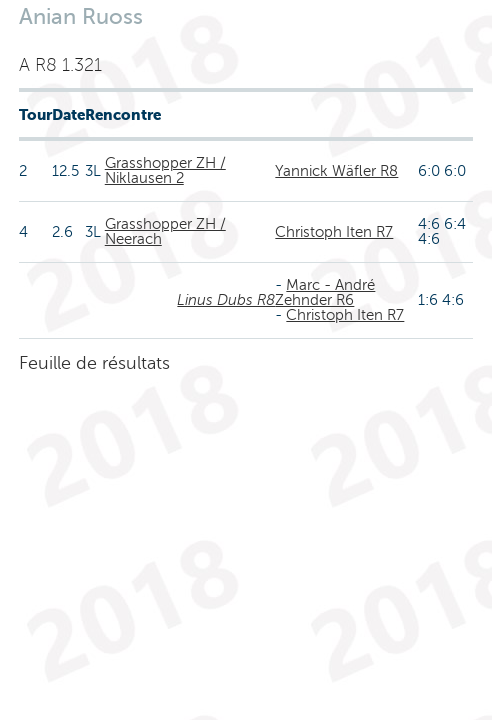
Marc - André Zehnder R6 (325, 292)
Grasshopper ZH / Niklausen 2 (165, 170)
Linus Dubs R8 (226, 300)
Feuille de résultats (94, 363)
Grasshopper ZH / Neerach (165, 231)
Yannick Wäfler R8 (336, 171)
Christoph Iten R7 (334, 232)
